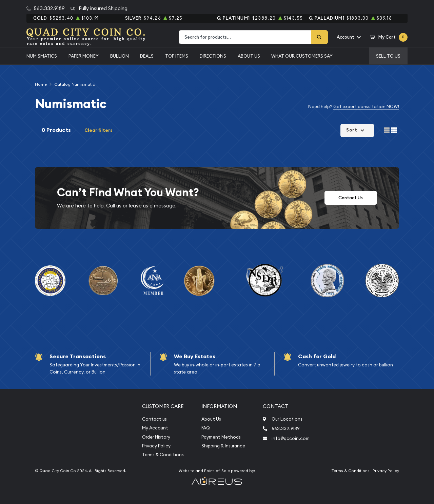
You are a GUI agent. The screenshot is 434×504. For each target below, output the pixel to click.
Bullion (120, 56)
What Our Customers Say (302, 56)
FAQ (206, 428)
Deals (147, 56)
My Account (155, 428)
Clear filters (98, 130)
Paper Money (84, 56)
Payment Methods (221, 437)
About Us (249, 56)
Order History (156, 437)
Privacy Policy (156, 446)
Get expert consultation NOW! (366, 106)
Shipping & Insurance (223, 446)
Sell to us (388, 56)
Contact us (154, 419)
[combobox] (245, 37)
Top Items (177, 56)
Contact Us (351, 198)
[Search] (319, 37)
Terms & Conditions (163, 455)
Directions (213, 56)
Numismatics (42, 56)
